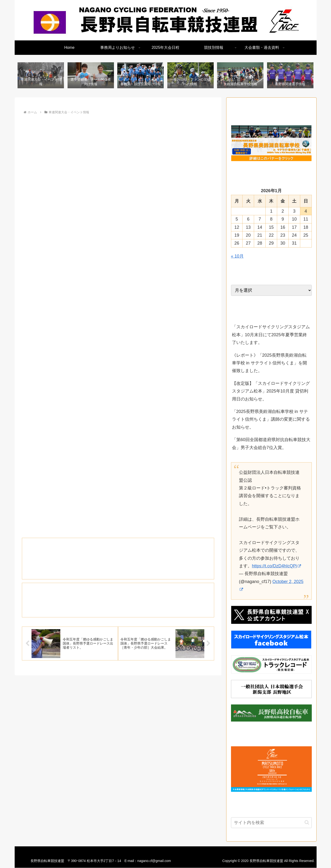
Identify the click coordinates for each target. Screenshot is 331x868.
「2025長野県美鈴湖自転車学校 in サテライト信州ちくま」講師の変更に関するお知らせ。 (271, 420)
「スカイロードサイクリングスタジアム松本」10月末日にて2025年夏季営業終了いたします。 (271, 335)
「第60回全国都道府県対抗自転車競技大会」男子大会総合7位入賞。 (271, 444)
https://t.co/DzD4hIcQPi (276, 566)
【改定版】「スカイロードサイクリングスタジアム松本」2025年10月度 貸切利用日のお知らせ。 (271, 391)
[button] (307, 823)
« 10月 (237, 256)
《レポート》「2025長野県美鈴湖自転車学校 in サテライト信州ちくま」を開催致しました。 (269, 363)
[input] (271, 823)
